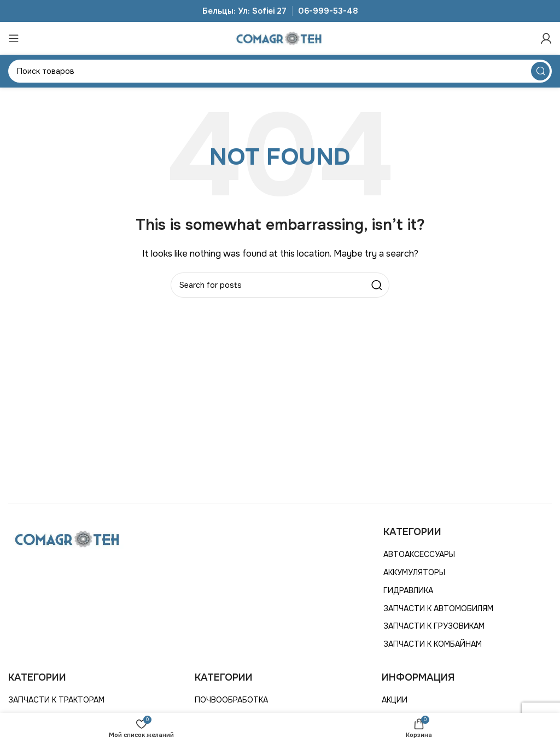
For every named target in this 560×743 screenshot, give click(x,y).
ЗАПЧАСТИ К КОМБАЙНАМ (433, 644)
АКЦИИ (395, 700)
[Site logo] (280, 38)
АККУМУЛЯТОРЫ (414, 572)
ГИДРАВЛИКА (408, 590)
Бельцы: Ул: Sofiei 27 (244, 11)
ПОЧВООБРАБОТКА (231, 700)
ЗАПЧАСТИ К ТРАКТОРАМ (56, 700)
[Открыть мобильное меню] (14, 38)
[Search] (280, 71)
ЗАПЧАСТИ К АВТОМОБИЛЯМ (438, 608)
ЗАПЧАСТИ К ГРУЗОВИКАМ (434, 626)
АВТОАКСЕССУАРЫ (419, 554)
